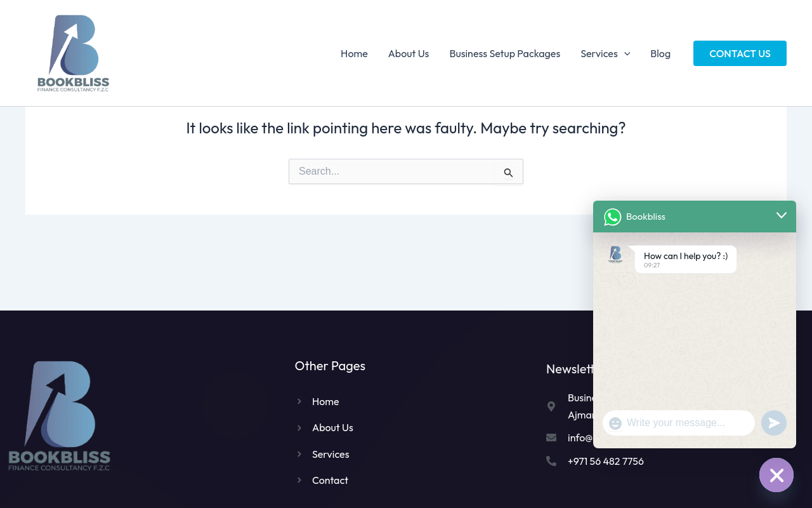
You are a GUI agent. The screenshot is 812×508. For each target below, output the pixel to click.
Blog (660, 53)
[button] (740, 53)
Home (354, 53)
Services (605, 53)
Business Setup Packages (505, 53)
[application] (624, 53)
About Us (409, 53)
